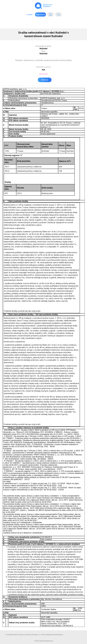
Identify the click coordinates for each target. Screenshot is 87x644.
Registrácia (40, 14)
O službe (29, 14)
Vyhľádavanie (58, 15)
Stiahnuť (45, 80)
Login (50, 15)
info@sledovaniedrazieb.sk (54, 635)
